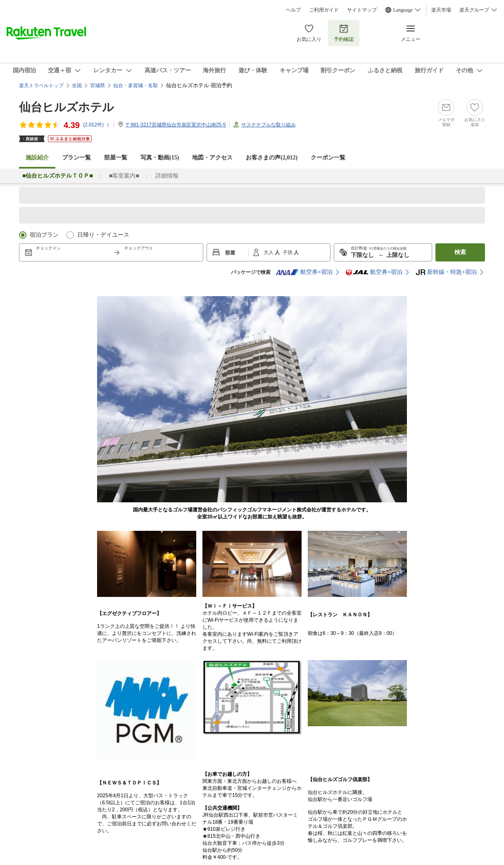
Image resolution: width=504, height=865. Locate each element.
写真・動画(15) (160, 158)
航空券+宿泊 (304, 272)
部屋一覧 (116, 158)
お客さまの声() (272, 158)
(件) (97, 125)
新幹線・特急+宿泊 (446, 272)
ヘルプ (293, 10)
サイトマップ (362, 10)
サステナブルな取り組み (269, 125)
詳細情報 (167, 176)
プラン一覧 (76, 158)
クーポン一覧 (328, 158)
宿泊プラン (44, 235)
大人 (269, 252)
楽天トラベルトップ (41, 86)
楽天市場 (441, 10)
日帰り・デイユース (103, 235)
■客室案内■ (124, 176)
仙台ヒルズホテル (67, 107)
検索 (460, 252)
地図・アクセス (212, 158)
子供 (288, 252)
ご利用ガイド (324, 10)
